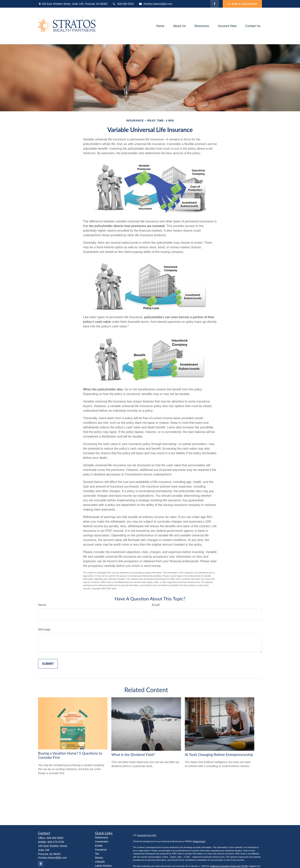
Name (42, 605)
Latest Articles (103, 866)
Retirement (102, 838)
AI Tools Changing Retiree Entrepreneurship (219, 755)
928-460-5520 (123, 4)
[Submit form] (48, 664)
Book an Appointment (242, 4)
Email (156, 605)
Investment (102, 842)
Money (99, 858)
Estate (99, 846)
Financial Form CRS (147, 835)
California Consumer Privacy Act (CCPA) (229, 866)
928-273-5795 (56, 842)
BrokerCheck (199, 841)
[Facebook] (215, 4)
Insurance (101, 850)
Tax (97, 854)
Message (44, 629)
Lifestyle (100, 862)
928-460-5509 (55, 838)
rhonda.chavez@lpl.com (155, 4)
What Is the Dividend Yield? (133, 755)
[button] (160, 26)
